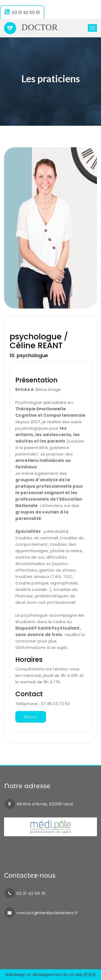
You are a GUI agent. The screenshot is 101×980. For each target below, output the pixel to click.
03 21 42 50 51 (22, 12)
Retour (31, 717)
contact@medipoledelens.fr (47, 913)
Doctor (31, 28)
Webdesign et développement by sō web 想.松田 (50, 975)
